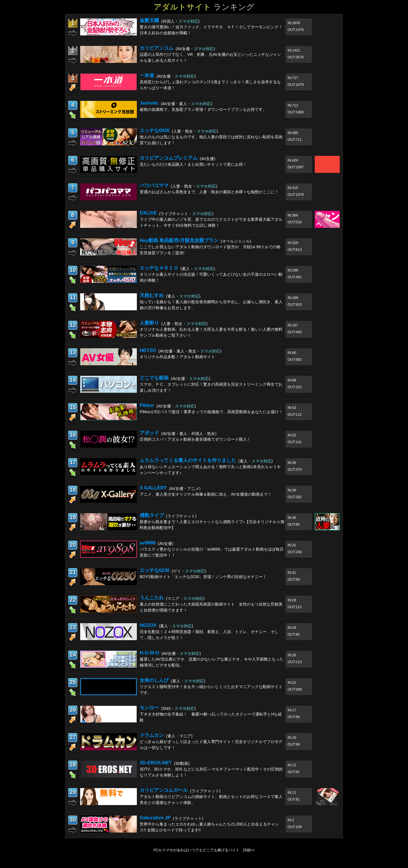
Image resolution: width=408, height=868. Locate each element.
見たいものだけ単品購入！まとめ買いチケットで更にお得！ (193, 164)
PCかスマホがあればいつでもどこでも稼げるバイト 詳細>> (204, 850)
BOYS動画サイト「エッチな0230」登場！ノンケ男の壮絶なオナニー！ (203, 577)
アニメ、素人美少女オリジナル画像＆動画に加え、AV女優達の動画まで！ (206, 494)
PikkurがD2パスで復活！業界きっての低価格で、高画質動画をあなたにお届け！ (211, 412)
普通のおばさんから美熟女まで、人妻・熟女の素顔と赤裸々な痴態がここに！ (209, 192)
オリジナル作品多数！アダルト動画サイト (177, 357)
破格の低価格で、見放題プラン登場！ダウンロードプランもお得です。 (203, 109)
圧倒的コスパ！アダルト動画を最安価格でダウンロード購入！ (195, 439)
